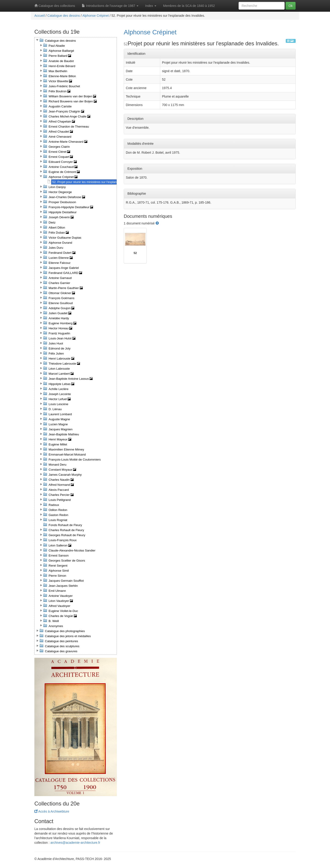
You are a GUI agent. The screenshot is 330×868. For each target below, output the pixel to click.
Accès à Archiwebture (52, 811)
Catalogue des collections (55, 6)
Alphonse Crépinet (95, 16)
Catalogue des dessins (64, 16)
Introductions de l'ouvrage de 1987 (110, 6)
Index (151, 6)
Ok (291, 6)
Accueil (40, 16)
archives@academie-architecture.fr (75, 843)
